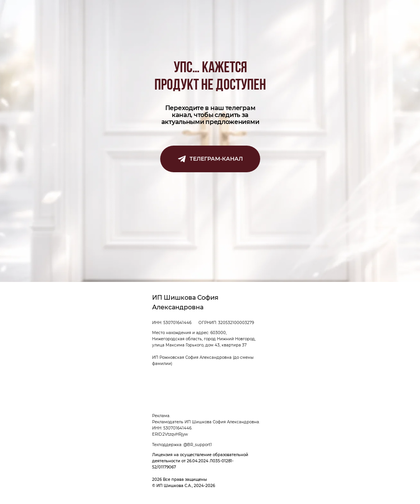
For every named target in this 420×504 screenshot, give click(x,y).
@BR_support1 (198, 445)
